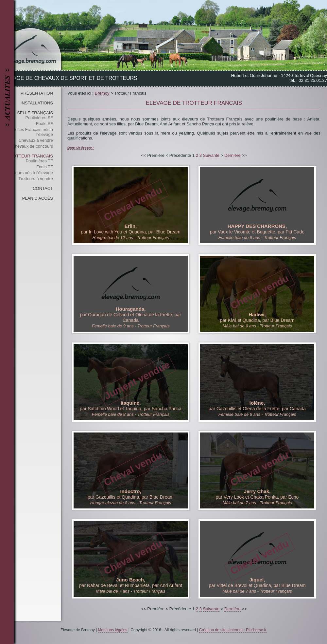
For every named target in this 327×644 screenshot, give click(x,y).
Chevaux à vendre (36, 140)
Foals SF (44, 124)
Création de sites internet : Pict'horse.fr (233, 630)
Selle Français (35, 113)
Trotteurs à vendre (36, 179)
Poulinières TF (39, 161)
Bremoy (102, 93)
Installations (37, 103)
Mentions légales (112, 630)
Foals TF (45, 167)
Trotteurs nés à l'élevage (30, 173)
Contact (43, 188)
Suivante (211, 155)
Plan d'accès (38, 198)
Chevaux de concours (32, 146)
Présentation (37, 93)
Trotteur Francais (30, 156)
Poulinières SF (39, 118)
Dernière (232, 155)
